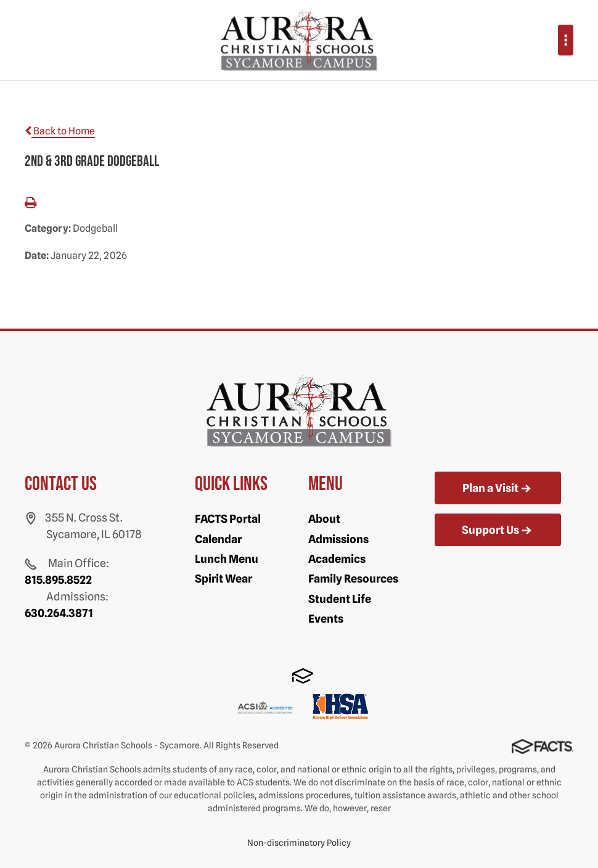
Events (326, 619)
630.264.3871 (59, 613)
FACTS (303, 676)
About (324, 519)
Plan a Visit (498, 489)
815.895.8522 (58, 580)
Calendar (218, 539)
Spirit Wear (223, 579)
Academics (337, 559)
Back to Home (60, 131)
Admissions (338, 539)
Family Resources (353, 579)
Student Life (340, 599)
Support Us (498, 531)
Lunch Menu (227, 559)
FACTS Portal (228, 519)
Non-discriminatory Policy (299, 843)
